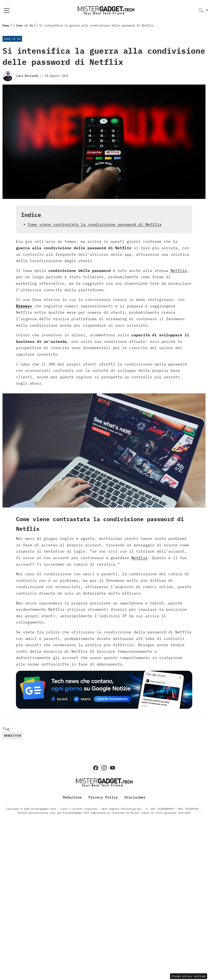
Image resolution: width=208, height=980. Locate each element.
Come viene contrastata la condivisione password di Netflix (95, 224)
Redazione (72, 797)
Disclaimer (135, 797)
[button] (203, 11)
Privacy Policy (103, 797)
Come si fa (12, 39)
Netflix (179, 271)
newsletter (13, 736)
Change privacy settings (189, 976)
